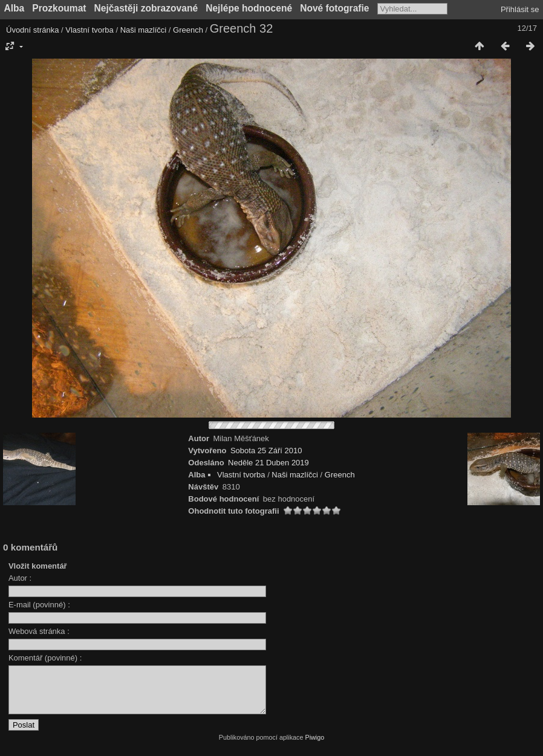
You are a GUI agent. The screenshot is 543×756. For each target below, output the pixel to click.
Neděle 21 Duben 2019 (268, 463)
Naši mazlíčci (144, 30)
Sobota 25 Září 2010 (266, 451)
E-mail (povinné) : (39, 605)
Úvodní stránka (32, 30)
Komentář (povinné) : (45, 658)
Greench (188, 30)
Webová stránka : (39, 631)
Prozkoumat (59, 8)
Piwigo (314, 746)
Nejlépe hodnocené (249, 8)
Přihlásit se (520, 9)
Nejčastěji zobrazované (146, 8)
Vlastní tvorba (89, 30)
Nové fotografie (334, 8)
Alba (15, 8)
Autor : (20, 578)
